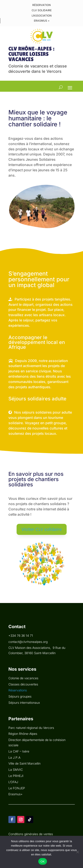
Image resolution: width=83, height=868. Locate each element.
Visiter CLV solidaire (42, 529)
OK (43, 861)
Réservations (18, 690)
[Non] (77, 852)
